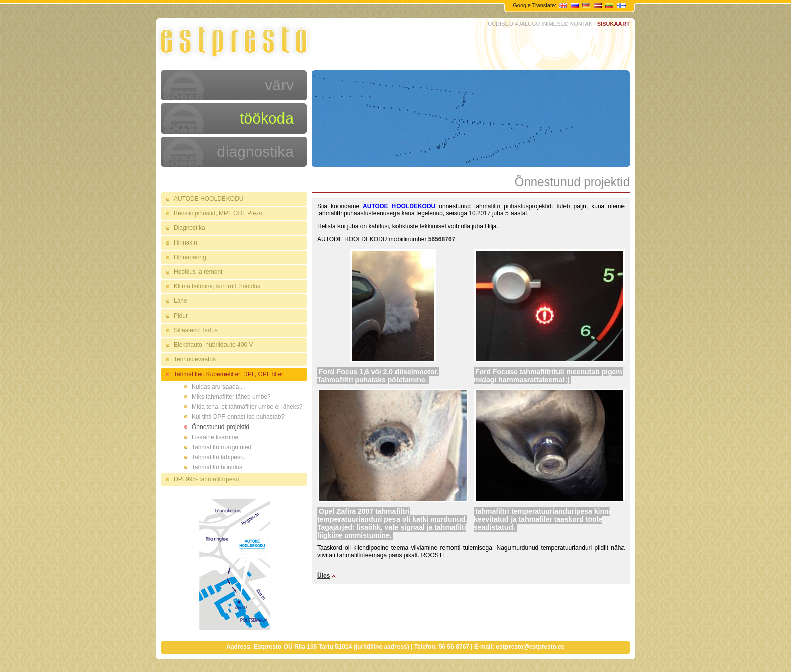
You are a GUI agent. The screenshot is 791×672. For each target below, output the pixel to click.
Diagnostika (189, 228)
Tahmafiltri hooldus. (218, 467)
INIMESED (555, 24)
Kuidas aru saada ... (219, 387)
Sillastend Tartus (196, 330)
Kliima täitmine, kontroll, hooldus (217, 286)
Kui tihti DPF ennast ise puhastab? (238, 417)
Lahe (180, 301)
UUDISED (500, 24)
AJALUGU (527, 24)
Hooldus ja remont (198, 272)
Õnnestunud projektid (220, 427)
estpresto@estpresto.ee (530, 647)
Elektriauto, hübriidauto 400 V (213, 345)
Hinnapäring (190, 257)
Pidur (181, 316)
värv (279, 85)
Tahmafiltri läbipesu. (218, 457)
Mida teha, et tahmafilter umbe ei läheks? (247, 407)
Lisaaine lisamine (215, 437)
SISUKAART (613, 24)
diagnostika (255, 151)
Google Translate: (535, 5)
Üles (324, 576)
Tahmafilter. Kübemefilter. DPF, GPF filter (229, 374)
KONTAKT (583, 24)
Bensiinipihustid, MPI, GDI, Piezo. (219, 213)
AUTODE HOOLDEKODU (208, 199)
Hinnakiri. (186, 242)
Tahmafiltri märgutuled (221, 447)
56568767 (442, 239)
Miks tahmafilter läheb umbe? (231, 397)
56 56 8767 (454, 647)
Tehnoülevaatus (195, 359)
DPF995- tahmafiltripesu (206, 479)
